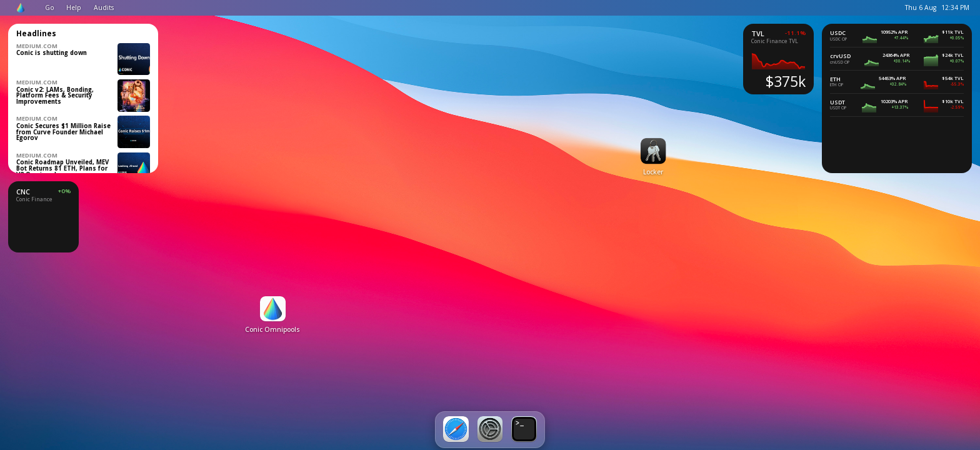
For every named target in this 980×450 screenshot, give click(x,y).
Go (50, 7)
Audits (104, 7)
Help (74, 7)
